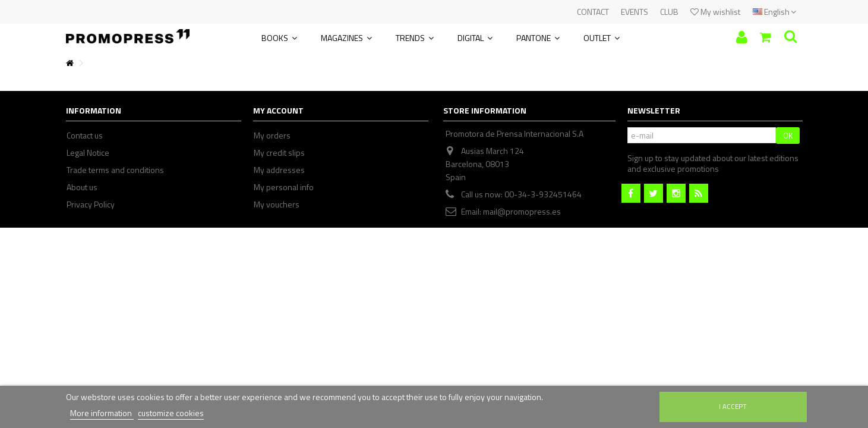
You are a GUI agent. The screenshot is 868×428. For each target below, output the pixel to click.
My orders (272, 136)
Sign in (742, 37)
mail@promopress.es (522, 211)
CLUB (669, 12)
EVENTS (635, 12)
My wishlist (715, 12)
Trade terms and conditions (115, 170)
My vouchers (277, 204)
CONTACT (593, 12)
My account (278, 110)
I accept (733, 406)
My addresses (279, 170)
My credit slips (279, 153)
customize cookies (171, 413)
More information (102, 413)
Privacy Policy (91, 204)
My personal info (284, 187)
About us (82, 187)
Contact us (85, 136)
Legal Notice (88, 153)
